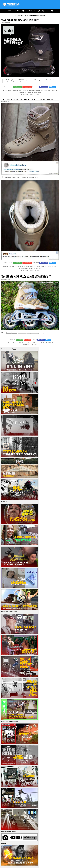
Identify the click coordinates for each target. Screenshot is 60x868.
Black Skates (37, 92)
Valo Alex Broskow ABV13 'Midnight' (20, 20)
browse (14, 831)
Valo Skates (13, 90)
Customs (15, 343)
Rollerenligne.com (11, 333)
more (15, 349)
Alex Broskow (34, 90)
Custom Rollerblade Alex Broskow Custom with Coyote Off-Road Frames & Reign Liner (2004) (27, 276)
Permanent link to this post (31, 95)
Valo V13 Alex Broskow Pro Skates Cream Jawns (27, 99)
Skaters (9, 11)
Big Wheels (50, 343)
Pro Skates (28, 92)
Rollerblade (22, 343)
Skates (17, 11)
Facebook (45, 87)
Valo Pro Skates (23, 90)
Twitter (53, 87)
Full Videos (31, 11)
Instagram (28, 87)
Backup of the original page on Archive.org (28, 333)
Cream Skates (37, 268)
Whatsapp (18, 87)
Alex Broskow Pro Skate (48, 90)
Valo (6, 90)
